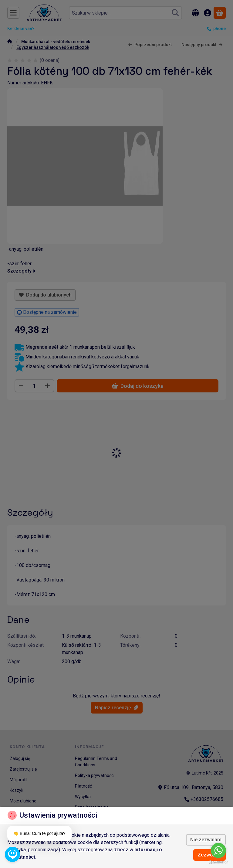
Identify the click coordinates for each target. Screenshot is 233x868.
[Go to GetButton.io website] (218, 862)
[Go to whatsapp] (218, 850)
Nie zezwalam (206, 840)
